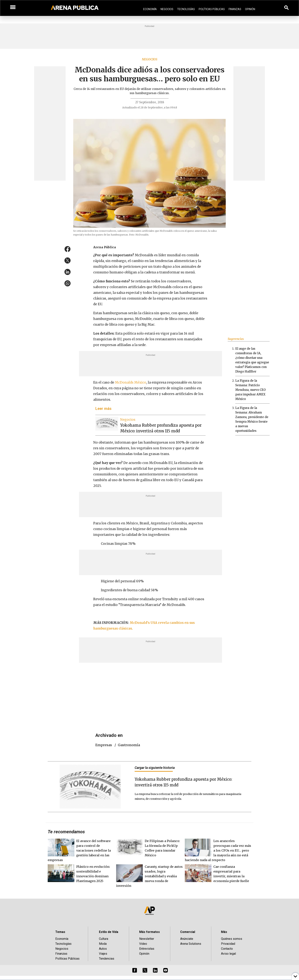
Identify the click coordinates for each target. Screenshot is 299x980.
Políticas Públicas (212, 9)
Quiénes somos (232, 939)
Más (224, 932)
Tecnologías (186, 9)
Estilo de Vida (109, 932)
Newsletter (147, 939)
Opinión (250, 9)
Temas (60, 932)
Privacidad (228, 944)
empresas (104, 745)
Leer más (103, 409)
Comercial (188, 932)
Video (143, 944)
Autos (103, 949)
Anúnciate (187, 939)
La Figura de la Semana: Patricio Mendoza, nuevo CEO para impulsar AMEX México (250, 390)
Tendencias (107, 959)
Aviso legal (228, 954)
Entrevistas (147, 949)
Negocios (167, 9)
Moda (103, 944)
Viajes (103, 954)
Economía (150, 9)
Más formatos (149, 932)
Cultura (104, 939)
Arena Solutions (191, 944)
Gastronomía (129, 745)
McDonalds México (130, 382)
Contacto (227, 949)
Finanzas (235, 9)
